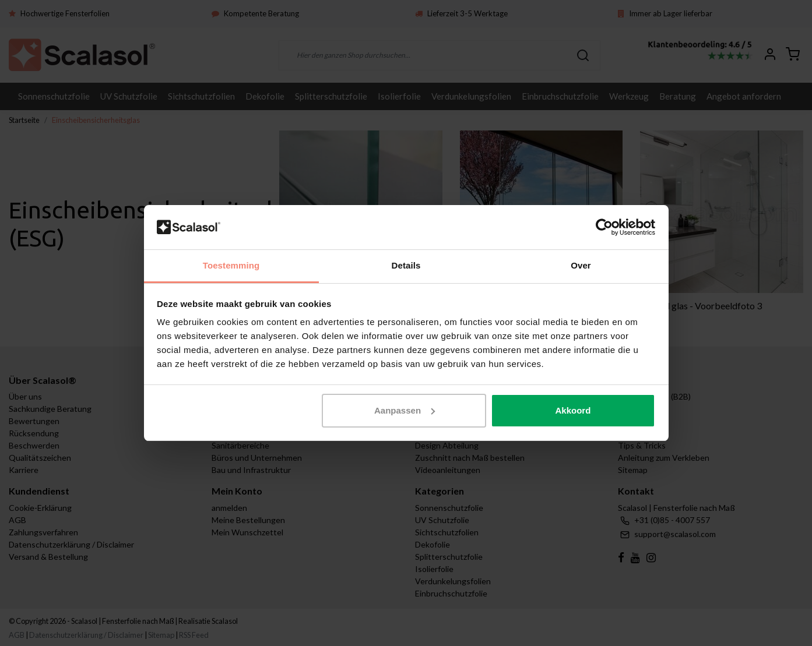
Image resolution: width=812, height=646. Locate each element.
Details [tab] (406, 265)
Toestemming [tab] (231, 265)
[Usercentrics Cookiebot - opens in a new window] (604, 227)
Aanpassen (405, 410)
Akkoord (573, 410)
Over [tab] (581, 265)
